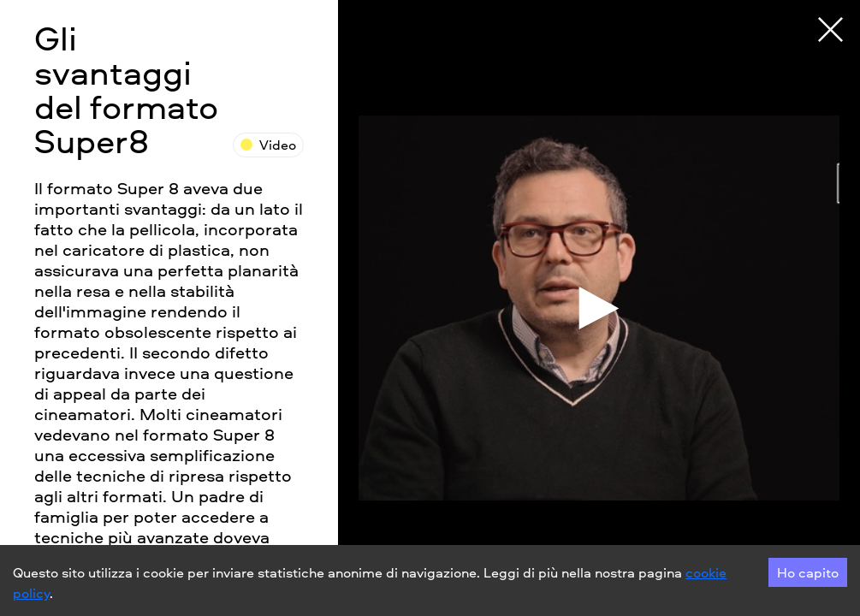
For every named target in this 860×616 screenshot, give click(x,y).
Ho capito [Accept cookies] (808, 572)
